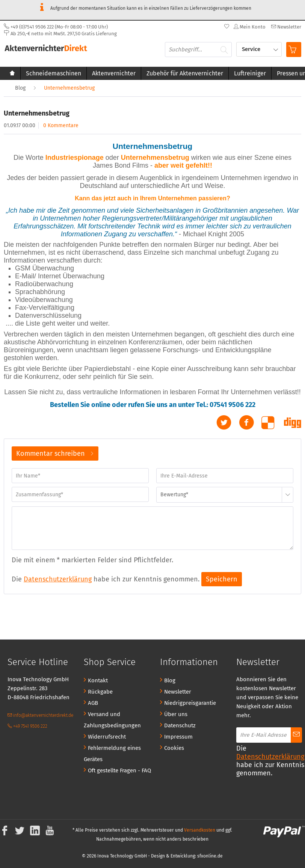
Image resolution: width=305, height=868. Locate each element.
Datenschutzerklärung (58, 579)
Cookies (174, 748)
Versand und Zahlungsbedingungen (112, 720)
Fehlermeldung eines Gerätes (112, 754)
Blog (170, 680)
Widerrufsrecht (107, 737)
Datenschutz (180, 725)
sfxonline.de (210, 856)
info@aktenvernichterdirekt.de (40, 715)
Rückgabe (100, 692)
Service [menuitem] (252, 49)
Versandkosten (200, 830)
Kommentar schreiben (55, 453)
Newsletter (178, 692)
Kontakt (98, 680)
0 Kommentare (61, 125)
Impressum (178, 737)
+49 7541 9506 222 (27, 726)
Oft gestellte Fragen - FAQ (119, 770)
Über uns (176, 714)
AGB (93, 703)
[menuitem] (285, 27)
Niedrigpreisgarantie (190, 703)
